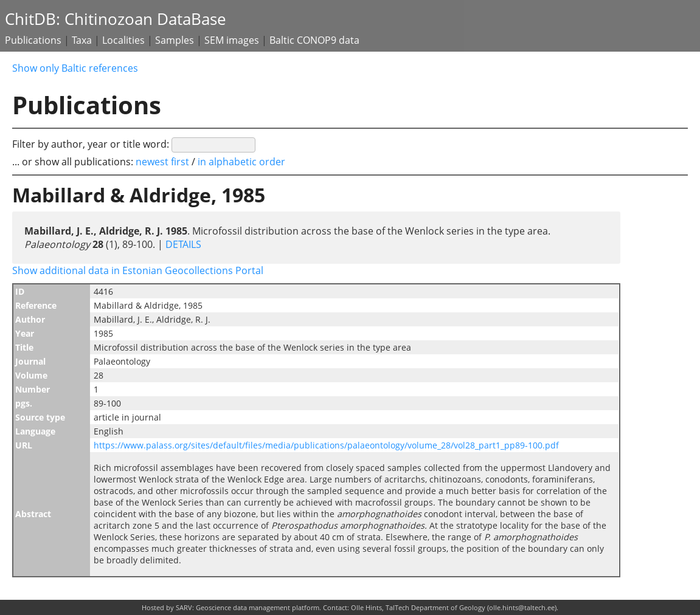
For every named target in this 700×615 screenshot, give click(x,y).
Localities (123, 40)
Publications (33, 40)
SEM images (232, 40)
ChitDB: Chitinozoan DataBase (116, 19)
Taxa (82, 40)
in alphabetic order (241, 162)
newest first (164, 162)
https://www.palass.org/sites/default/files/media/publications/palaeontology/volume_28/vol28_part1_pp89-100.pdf (326, 445)
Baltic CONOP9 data (314, 40)
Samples (175, 40)
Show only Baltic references (75, 68)
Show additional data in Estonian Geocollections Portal (138, 270)
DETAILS (182, 244)
